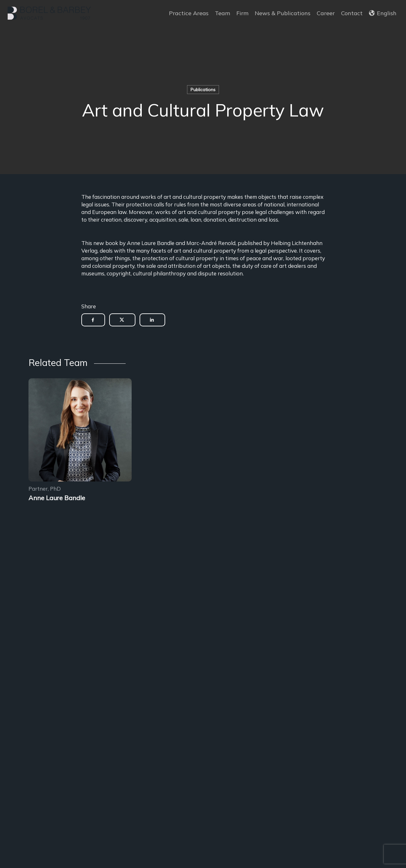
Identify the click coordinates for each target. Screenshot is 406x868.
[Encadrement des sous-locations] (80, 431)
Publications (203, 90)
